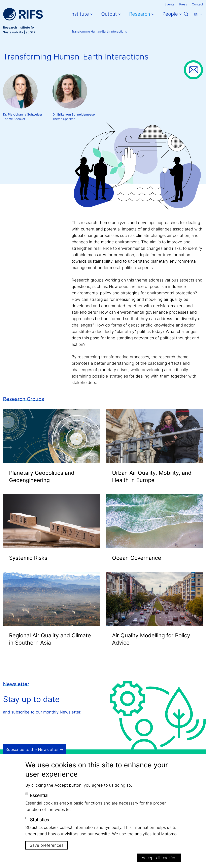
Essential (39, 795)
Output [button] (109, 14)
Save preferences (47, 845)
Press (183, 4)
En (196, 14)
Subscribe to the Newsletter (32, 749)
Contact (197, 4)
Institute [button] (80, 14)
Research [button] (140, 14)
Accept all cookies (159, 858)
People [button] (170, 14)
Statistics (39, 820)
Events (170, 4)
